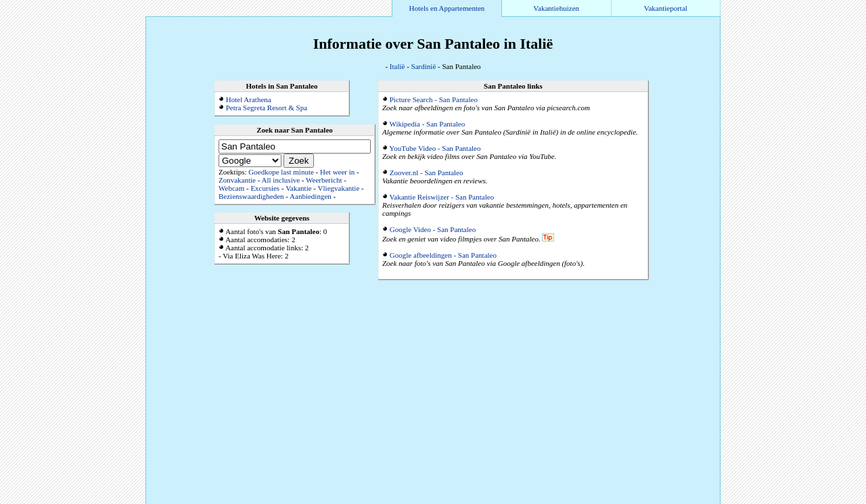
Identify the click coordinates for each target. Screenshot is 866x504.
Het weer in (337, 172)
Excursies (265, 188)
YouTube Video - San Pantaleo (435, 148)
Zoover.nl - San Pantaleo (427, 173)
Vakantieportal (666, 8)
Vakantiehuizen (556, 8)
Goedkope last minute (281, 172)
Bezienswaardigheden (251, 196)
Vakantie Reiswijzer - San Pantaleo (442, 197)
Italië (397, 66)
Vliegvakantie (339, 188)
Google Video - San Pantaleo (433, 229)
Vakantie (298, 188)
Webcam (231, 188)
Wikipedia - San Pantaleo (428, 124)
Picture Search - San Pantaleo (434, 99)
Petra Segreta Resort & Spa (267, 108)
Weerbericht (324, 180)
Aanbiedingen (311, 196)
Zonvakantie (237, 180)
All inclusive (281, 180)
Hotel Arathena (249, 99)
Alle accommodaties (687, 500)
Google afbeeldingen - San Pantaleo (443, 255)
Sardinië (424, 66)
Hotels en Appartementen (447, 8)
